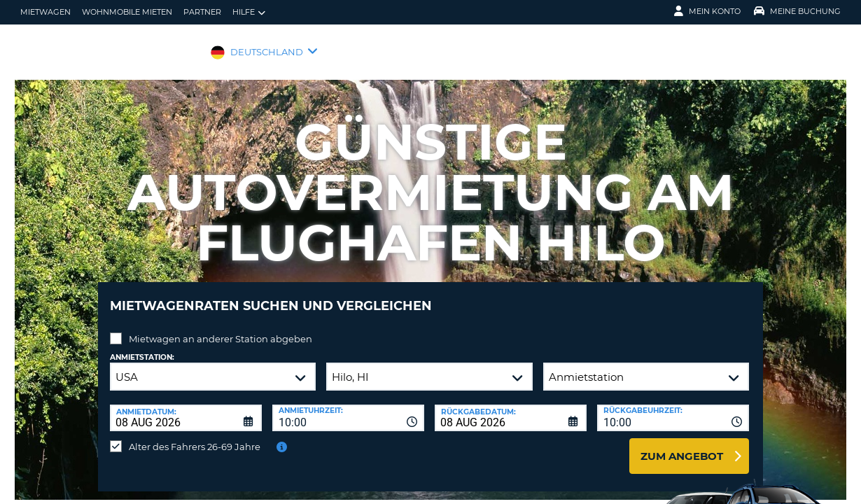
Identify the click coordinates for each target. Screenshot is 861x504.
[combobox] (348, 407)
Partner (202, 12)
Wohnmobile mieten (127, 12)
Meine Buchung (797, 11)
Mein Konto (707, 11)
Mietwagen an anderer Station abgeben (220, 328)
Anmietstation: (142, 347)
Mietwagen (45, 12)
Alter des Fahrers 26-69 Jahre (195, 436)
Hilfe (249, 12)
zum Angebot (682, 446)
